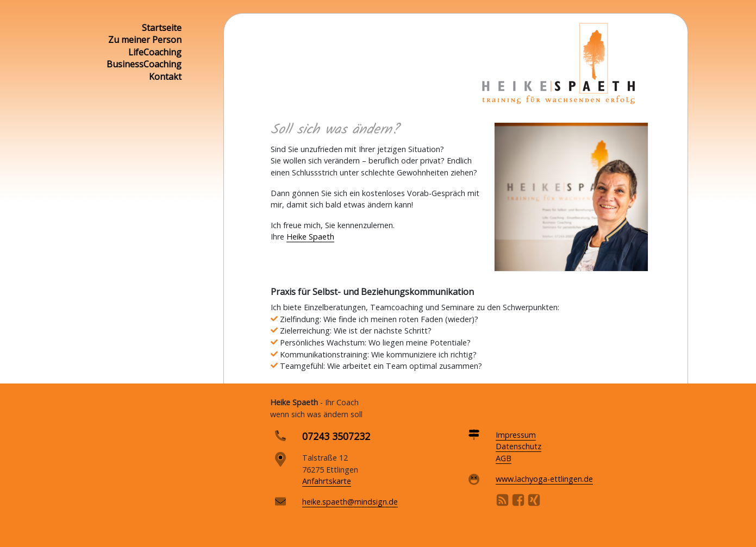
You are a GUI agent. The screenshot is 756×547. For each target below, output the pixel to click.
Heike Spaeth (310, 237)
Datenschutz (518, 446)
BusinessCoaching (144, 64)
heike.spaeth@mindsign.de (350, 502)
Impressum (516, 435)
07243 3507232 (336, 436)
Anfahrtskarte (327, 481)
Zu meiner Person (145, 40)
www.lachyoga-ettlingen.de (544, 479)
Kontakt (165, 77)
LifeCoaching (155, 52)
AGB (504, 458)
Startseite (162, 28)
